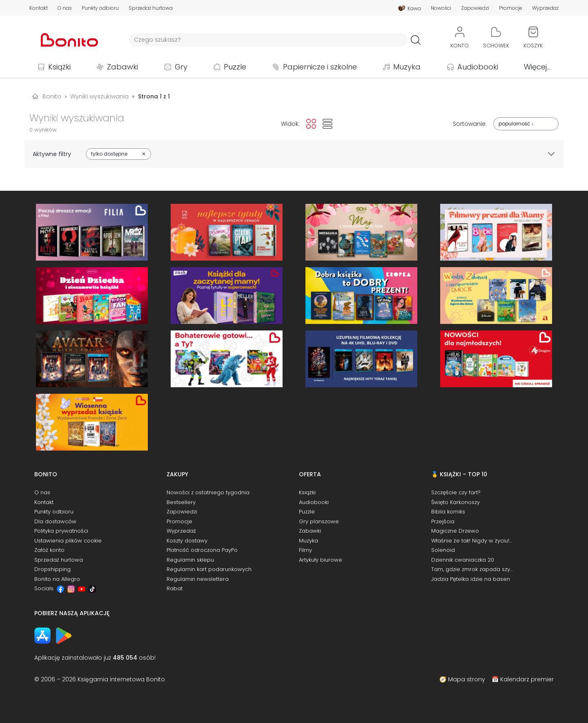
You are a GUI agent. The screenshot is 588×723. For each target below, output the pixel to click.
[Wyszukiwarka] (268, 40)
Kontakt (39, 8)
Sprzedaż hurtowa (151, 8)
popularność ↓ (516, 124)
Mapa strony (467, 679)
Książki (59, 67)
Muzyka (407, 67)
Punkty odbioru (100, 8)
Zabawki (122, 67)
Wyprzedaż (545, 8)
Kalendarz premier (527, 679)
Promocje (511, 8)
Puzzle (235, 67)
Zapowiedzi (475, 8)
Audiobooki (478, 67)
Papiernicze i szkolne (320, 67)
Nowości (441, 8)
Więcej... (537, 67)
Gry (181, 67)
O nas (65, 8)
